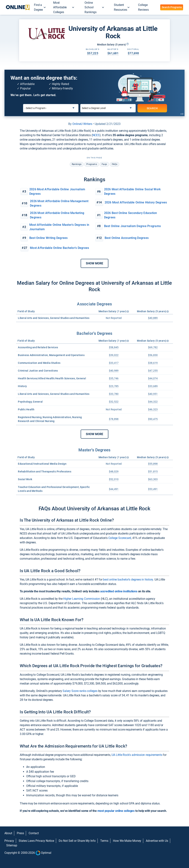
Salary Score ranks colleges (80, 691)
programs (92, 164)
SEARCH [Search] (152, 108)
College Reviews (143, 7)
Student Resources (121, 7)
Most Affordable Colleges (60, 7)
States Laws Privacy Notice (36, 841)
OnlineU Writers (82, 124)
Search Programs (172, 7)
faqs (104, 164)
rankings (77, 164)
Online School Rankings (91, 7)
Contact (34, 833)
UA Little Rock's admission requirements (137, 755)
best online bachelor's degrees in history (128, 579)
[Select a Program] (51, 108)
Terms (104, 841)
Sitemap (12, 845)
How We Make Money (127, 841)
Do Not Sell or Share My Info (77, 841)
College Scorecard (120, 538)
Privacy (9, 841)
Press (20, 833)
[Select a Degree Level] (108, 108)
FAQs (115, 164)
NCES (96, 135)
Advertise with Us (157, 841)
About (8, 833)
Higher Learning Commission (82, 599)
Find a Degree (38, 7)
